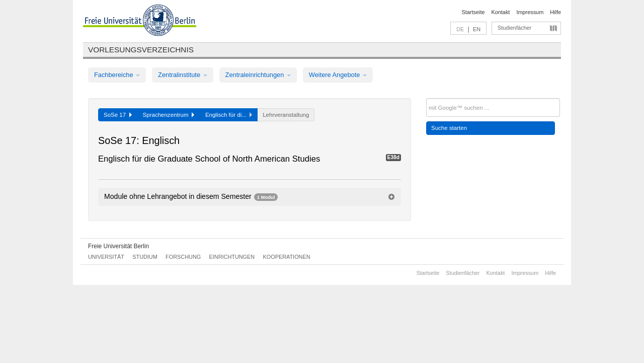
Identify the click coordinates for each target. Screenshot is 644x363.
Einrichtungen (232, 257)
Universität (106, 257)
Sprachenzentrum (169, 115)
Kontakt (501, 12)
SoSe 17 (118, 115)
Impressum (530, 12)
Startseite (473, 12)
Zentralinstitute (183, 75)
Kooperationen (287, 257)
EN (477, 29)
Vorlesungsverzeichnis (141, 50)
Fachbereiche (117, 75)
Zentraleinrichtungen (258, 75)
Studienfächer (514, 28)
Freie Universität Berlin (118, 246)
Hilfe (555, 12)
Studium (145, 257)
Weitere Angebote (338, 75)
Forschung (183, 257)
